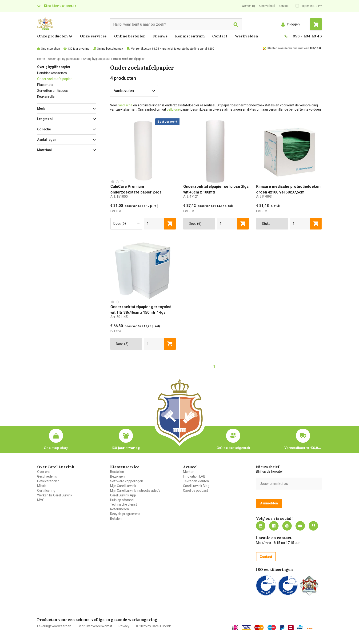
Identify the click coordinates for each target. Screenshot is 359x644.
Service (284, 6)
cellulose (173, 109)
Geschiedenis (47, 476)
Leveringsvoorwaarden (54, 626)
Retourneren (120, 509)
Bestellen (117, 472)
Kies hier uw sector (60, 6)
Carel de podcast (195, 491)
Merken (189, 472)
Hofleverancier (48, 481)
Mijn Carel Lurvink (123, 486)
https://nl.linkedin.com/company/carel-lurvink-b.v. (261, 526)
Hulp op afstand (122, 500)
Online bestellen (130, 36)
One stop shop (50, 49)
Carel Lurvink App (123, 495)
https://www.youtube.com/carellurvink (300, 526)
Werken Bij (249, 6)
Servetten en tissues (52, 91)
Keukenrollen (47, 97)
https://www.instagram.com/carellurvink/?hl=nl (287, 526)
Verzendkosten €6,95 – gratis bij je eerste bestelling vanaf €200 (173, 49)
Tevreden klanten (196, 481)
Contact (220, 36)
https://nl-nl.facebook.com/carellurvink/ (274, 526)
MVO (41, 500)
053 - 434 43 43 (307, 36)
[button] (67, 109)
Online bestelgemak (110, 49)
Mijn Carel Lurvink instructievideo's (135, 491)
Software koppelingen (127, 481)
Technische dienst (124, 504)
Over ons (44, 472)
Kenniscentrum (190, 36)
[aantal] (154, 224)
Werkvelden (246, 36)
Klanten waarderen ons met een (288, 48)
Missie (42, 486)
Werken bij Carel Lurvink (55, 495)
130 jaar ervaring (78, 49)
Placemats (45, 85)
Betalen (116, 519)
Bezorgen (117, 476)
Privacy (124, 626)
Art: (119, 197)
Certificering (46, 491)
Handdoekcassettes (52, 73)
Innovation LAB (194, 476)
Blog (313, 526)
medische (125, 105)
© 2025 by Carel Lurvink (153, 626)
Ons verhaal (267, 6)
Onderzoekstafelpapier (54, 79)
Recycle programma (125, 514)
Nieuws (160, 36)
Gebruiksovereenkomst (95, 626)
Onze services (93, 36)
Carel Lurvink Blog (196, 486)
